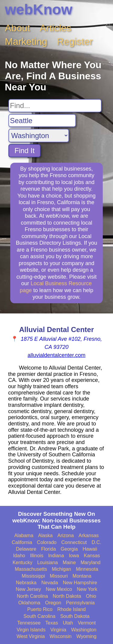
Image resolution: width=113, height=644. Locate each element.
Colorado (47, 542)
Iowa (74, 556)
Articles (56, 28)
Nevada (50, 583)
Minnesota (87, 569)
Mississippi (33, 576)
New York (87, 589)
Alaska (46, 535)
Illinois (36, 556)
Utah (68, 623)
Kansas (92, 556)
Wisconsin (61, 636)
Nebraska (26, 583)
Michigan (61, 569)
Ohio (91, 596)
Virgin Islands (31, 630)
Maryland (91, 562)
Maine (69, 562)
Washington (84, 630)
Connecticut (74, 542)
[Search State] (39, 136)
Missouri (59, 576)
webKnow (39, 9)
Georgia (69, 549)
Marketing (26, 41)
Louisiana (47, 562)
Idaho (19, 556)
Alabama (24, 535)
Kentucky (23, 562)
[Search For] (55, 106)
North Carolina (32, 596)
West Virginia (31, 636)
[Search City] (42, 121)
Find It (25, 151)
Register (75, 41)
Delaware (26, 549)
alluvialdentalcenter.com (56, 355)
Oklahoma (29, 603)
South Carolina (39, 616)
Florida (48, 549)
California (22, 542)
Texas (52, 623)
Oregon (53, 603)
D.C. (96, 542)
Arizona (66, 535)
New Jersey (28, 589)
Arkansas (89, 535)
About (17, 28)
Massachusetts (31, 569)
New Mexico (59, 589)
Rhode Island (71, 609)
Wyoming (87, 636)
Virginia (58, 630)
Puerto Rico (40, 609)
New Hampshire (80, 583)
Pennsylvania (80, 603)
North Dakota (67, 596)
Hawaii (90, 549)
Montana (82, 576)
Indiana (56, 556)
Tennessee (29, 623)
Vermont (87, 623)
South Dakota (75, 616)
